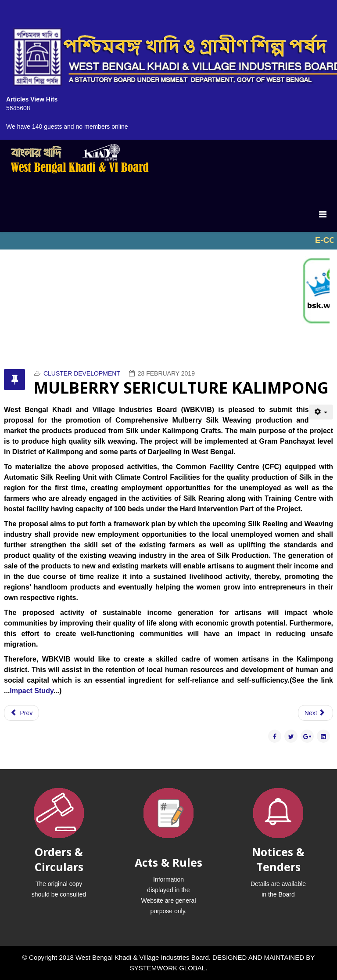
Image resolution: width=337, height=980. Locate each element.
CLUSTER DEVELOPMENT (82, 373)
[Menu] (323, 214)
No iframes (168, 241)
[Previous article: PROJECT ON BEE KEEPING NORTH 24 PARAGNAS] (22, 713)
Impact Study (31, 691)
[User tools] (321, 412)
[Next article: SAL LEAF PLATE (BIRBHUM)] (315, 713)
